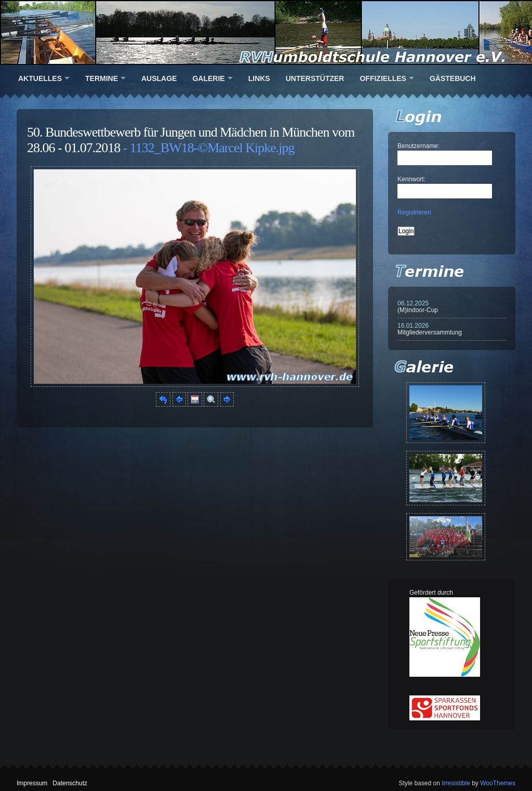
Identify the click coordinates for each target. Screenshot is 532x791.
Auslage (159, 78)
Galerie (208, 78)
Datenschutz (70, 783)
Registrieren (414, 212)
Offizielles (383, 78)
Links (259, 78)
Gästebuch (453, 78)
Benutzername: (418, 146)
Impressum (32, 783)
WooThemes (498, 783)
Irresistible (456, 783)
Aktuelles (40, 78)
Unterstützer (315, 78)
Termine (102, 78)
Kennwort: (411, 179)
